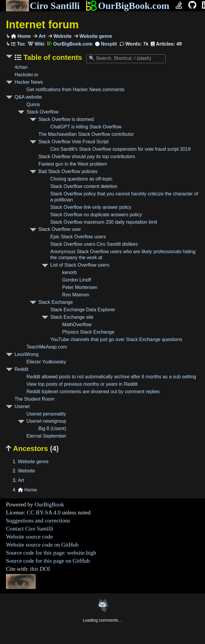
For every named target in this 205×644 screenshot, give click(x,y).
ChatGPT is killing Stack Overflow (86, 127)
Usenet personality (46, 414)
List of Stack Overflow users (80, 265)
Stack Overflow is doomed (66, 119)
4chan (21, 67)
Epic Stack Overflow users (78, 237)
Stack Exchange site (72, 317)
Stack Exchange (56, 302)
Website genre (95, 36)
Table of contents (52, 57)
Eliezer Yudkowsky (46, 362)
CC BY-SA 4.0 (44, 512)
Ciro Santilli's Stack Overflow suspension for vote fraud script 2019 (121, 149)
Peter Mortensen (80, 287)
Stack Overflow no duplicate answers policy (96, 215)
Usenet (22, 406)
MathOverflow (77, 325)
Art (41, 36)
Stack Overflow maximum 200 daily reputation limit (104, 222)
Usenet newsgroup (46, 421)
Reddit (21, 369)
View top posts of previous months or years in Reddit (82, 384)
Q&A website (28, 97)
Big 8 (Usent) (52, 428)
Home (21, 36)
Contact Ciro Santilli (30, 529)
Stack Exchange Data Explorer (83, 310)
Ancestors (32, 448)
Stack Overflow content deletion (84, 186)
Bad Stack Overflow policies (68, 171)
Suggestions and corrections (38, 521)
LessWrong (27, 354)
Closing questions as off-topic (81, 179)
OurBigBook (49, 504)
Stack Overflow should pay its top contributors (87, 157)
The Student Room (35, 399)
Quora (33, 104)
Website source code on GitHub (42, 545)
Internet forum (42, 25)
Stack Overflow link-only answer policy (91, 207)
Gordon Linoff (77, 280)
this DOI (40, 569)
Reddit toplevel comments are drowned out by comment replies (93, 392)
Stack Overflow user (60, 229)
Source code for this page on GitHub (48, 561)
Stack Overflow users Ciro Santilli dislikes (94, 244)
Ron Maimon (76, 295)
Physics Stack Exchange (88, 332)
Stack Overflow (43, 112)
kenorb (70, 272)
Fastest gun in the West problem (73, 164)
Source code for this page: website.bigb (51, 553)
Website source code (29, 537)
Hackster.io (26, 75)
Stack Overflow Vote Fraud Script (74, 142)
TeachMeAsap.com (47, 347)
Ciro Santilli (43, 6)
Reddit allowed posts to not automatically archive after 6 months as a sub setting (111, 377)
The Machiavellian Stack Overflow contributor (86, 134)
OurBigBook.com (127, 6)
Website (62, 36)
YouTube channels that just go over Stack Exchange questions (116, 339)
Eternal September (46, 436)
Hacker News (29, 82)
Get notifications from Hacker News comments (76, 90)
